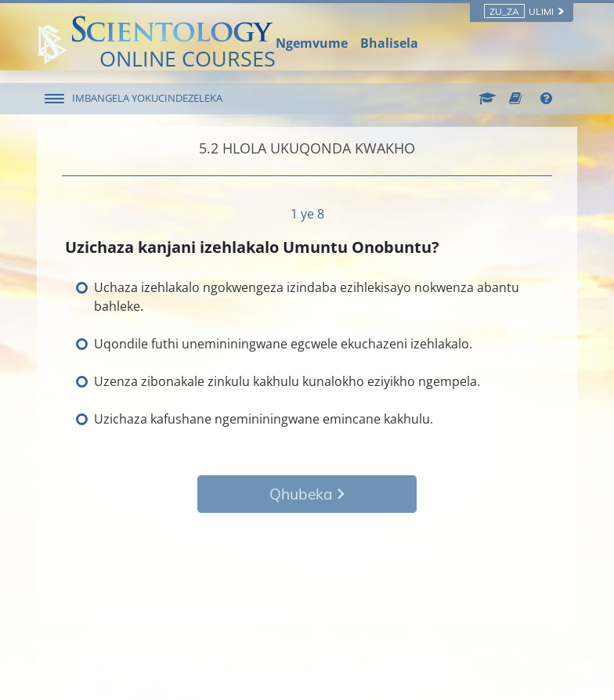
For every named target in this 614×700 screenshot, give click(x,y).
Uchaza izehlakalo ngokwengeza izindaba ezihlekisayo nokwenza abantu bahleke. (307, 297)
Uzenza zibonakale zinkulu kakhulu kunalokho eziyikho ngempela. (287, 381)
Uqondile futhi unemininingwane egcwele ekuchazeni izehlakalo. (283, 344)
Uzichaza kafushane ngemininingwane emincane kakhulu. (264, 419)
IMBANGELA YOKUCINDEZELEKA (147, 98)
